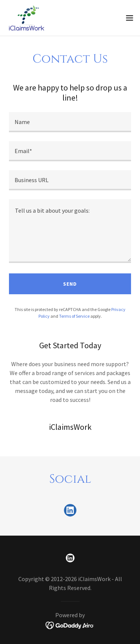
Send (70, 284)
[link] (28, 18)
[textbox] (70, 122)
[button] (130, 18)
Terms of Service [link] (74, 316)
